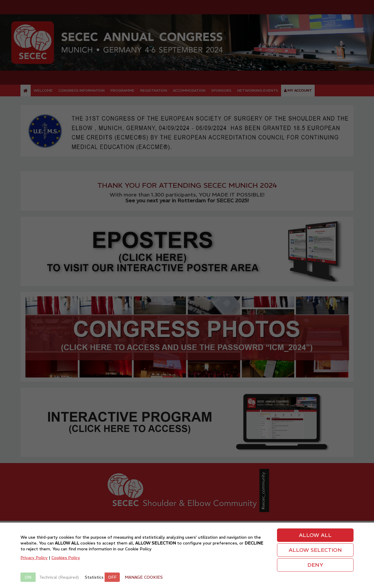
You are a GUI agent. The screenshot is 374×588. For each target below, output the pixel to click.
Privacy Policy (34, 558)
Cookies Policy (66, 558)
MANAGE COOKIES (144, 577)
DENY (315, 565)
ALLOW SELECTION (315, 550)
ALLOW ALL (315, 535)
